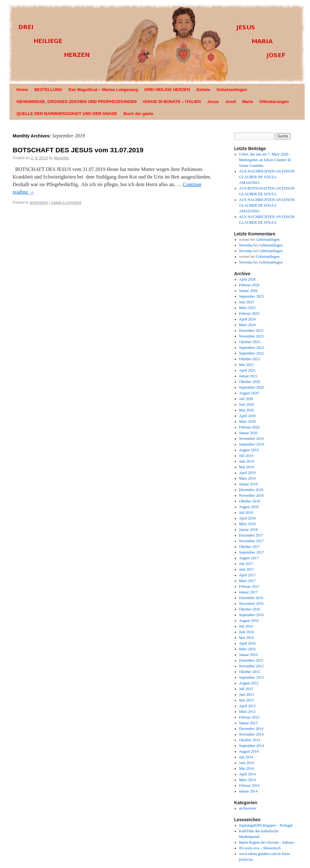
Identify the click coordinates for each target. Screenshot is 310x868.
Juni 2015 (247, 695)
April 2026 (247, 279)
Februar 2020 (249, 427)
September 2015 (251, 677)
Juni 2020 (247, 404)
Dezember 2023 (251, 331)
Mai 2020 (246, 410)
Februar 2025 (249, 313)
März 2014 (247, 780)
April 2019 (247, 473)
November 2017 (251, 541)
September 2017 (251, 552)
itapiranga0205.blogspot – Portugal (266, 825)
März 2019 (247, 478)
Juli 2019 (246, 456)
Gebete (203, 90)
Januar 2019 (248, 484)
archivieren (39, 203)
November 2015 (251, 666)
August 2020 (249, 393)
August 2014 (249, 751)
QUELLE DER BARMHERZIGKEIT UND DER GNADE (67, 114)
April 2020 (247, 416)
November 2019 (251, 439)
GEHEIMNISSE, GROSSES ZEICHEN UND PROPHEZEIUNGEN (77, 102)
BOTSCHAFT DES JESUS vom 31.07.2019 (78, 150)
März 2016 (247, 649)
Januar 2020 (248, 433)
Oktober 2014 (250, 740)
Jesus (213, 102)
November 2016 (251, 604)
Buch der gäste (139, 114)
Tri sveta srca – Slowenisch (260, 848)
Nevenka (61, 158)
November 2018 (251, 495)
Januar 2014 (248, 791)
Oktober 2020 (250, 382)
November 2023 (251, 336)
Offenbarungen (274, 102)
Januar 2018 (248, 530)
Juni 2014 (247, 763)
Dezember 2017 (251, 535)
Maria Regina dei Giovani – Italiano (267, 842)
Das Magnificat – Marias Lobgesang (103, 90)
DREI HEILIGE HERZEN (167, 90)
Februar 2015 (249, 717)
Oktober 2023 (250, 342)
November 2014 (251, 734)
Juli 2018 (246, 513)
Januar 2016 (248, 655)
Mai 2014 (246, 768)
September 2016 (251, 615)
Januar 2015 (248, 723)
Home (22, 90)
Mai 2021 (246, 365)
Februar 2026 (249, 285)
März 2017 (247, 581)
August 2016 (249, 621)
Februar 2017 (249, 586)
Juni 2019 (247, 461)
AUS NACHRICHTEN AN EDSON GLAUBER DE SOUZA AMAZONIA (267, 177)
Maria (248, 102)
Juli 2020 (246, 399)
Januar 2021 (248, 376)
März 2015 (247, 712)
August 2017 (249, 558)
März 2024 (247, 325)
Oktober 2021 (250, 359)
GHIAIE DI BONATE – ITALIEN (172, 102)
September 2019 (251, 444)
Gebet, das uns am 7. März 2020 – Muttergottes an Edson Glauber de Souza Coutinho (265, 160)
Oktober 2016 (250, 609)
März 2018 (247, 524)
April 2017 (247, 575)
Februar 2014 (249, 786)
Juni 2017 (247, 569)
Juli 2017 (246, 564)
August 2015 (249, 683)
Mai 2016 (246, 638)
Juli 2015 (246, 689)
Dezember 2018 (251, 490)
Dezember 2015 (251, 660)
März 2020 (247, 422)
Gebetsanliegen (232, 90)
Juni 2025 (247, 302)
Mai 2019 (246, 467)
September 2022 (251, 353)
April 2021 (247, 370)
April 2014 (247, 774)
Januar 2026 (248, 291)
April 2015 (247, 706)
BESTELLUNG (48, 90)
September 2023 (251, 348)
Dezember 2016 (251, 598)
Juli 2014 (246, 757)
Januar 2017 (248, 592)
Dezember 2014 (251, 729)
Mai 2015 (246, 700)
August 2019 (249, 450)
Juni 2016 (247, 632)
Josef (231, 102)
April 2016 (247, 643)
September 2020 (251, 387)
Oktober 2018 (250, 501)
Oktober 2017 (250, 547)
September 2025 (251, 296)
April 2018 (247, 518)
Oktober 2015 (250, 672)
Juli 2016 (246, 626)
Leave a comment (66, 203)
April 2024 (247, 319)
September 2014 (251, 746)
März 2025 (247, 308)
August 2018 (249, 507)
